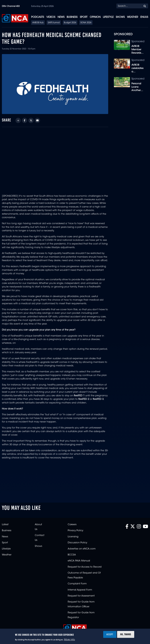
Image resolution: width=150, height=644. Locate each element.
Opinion (95, 17)
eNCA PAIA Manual (79, 561)
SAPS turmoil (54, 23)
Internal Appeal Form (80, 590)
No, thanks (126, 634)
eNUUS (144, 17)
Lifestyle (108, 17)
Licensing (73, 537)
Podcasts (38, 17)
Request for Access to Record (85, 567)
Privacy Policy (75, 531)
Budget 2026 (70, 23)
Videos (51, 17)
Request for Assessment (81, 596)
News (61, 17)
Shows (120, 17)
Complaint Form (77, 584)
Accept (110, 634)
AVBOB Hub (38, 23)
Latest (5, 525)
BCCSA (72, 555)
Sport (84, 17)
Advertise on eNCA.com (82, 549)
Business (72, 17)
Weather (133, 17)
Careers (72, 525)
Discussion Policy (77, 543)
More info (70, 640)
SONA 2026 (86, 23)
